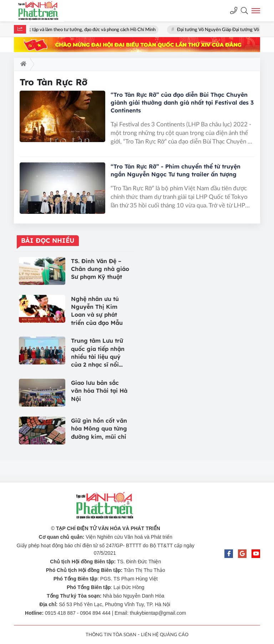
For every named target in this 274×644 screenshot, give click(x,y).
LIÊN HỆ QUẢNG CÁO (165, 635)
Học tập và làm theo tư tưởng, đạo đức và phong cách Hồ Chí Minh (91, 30)
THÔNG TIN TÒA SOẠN (111, 635)
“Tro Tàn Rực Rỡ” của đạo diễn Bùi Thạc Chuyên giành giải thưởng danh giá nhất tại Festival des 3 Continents (182, 102)
